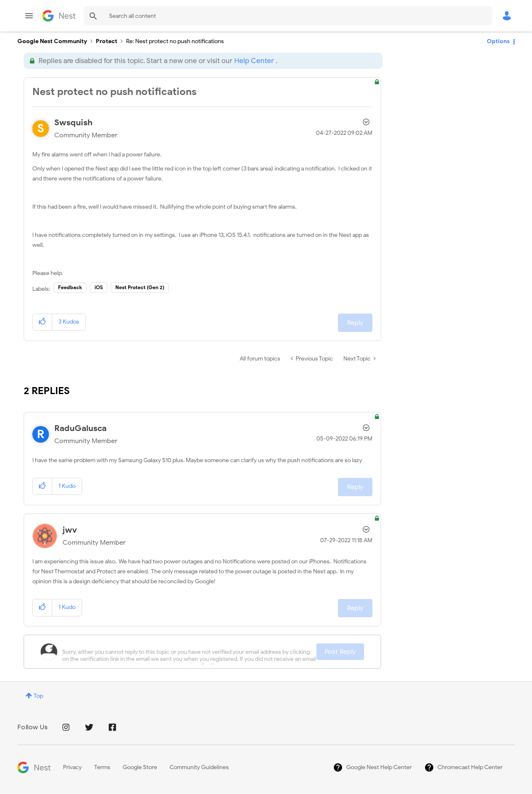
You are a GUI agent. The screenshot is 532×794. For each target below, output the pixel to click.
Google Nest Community (59, 16)
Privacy (72, 767)
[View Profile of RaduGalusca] (80, 428)
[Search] (288, 16)
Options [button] (498, 41)
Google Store (140, 767)
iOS (99, 287)
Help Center (254, 61)
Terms (102, 767)
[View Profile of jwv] (70, 530)
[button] (43, 322)
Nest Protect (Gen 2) (140, 287)
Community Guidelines (199, 767)
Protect (107, 41)
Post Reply (340, 652)
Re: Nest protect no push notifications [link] (175, 41)
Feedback (70, 287)
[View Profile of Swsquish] (73, 123)
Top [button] (38, 696)
